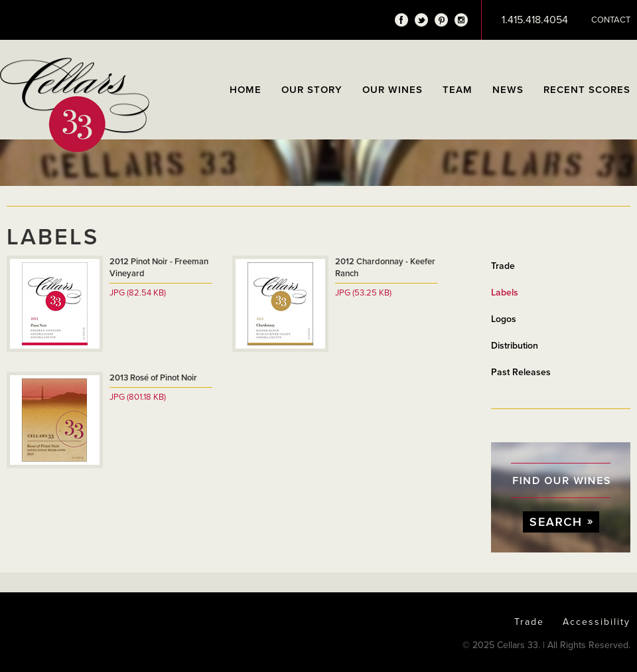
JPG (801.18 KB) (138, 397)
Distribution (515, 346)
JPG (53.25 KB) (363, 293)
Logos (504, 319)
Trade (503, 266)
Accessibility (597, 622)
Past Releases (521, 372)
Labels (505, 293)
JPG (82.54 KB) (138, 293)
